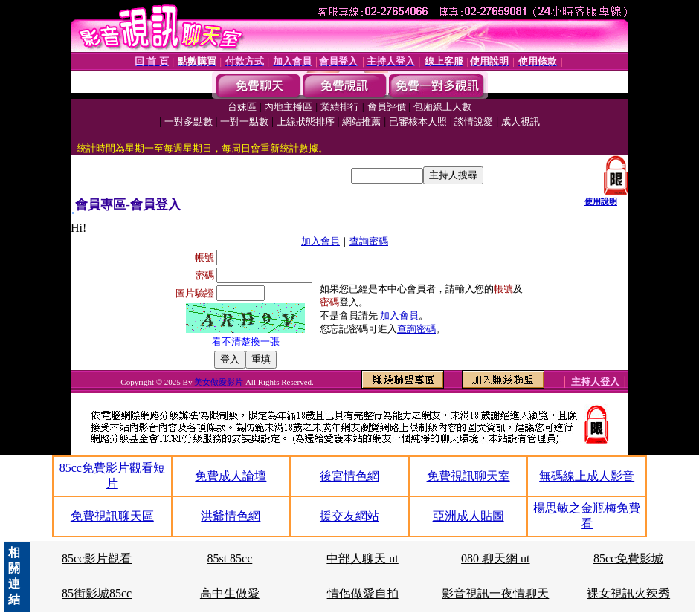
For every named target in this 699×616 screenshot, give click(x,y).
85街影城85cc (97, 593)
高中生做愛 (230, 593)
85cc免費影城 (628, 558)
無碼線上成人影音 (587, 476)
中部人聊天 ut (362, 558)
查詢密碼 (369, 241)
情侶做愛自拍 (363, 593)
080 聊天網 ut (495, 558)
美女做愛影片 (220, 382)
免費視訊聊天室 (468, 476)
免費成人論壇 (231, 476)
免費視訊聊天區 (112, 516)
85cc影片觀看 (97, 558)
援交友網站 (349, 516)
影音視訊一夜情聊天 (495, 593)
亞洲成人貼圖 (468, 516)
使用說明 (601, 201)
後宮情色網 (349, 476)
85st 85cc (229, 558)
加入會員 (320, 241)
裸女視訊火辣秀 (628, 593)
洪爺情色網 (231, 516)
